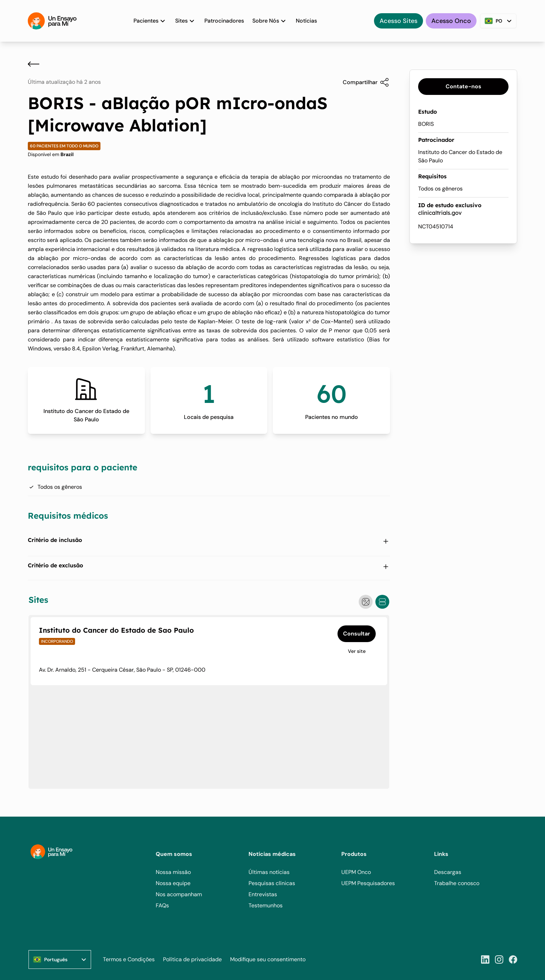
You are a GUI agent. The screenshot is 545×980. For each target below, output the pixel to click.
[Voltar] (34, 64)
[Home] (52, 21)
